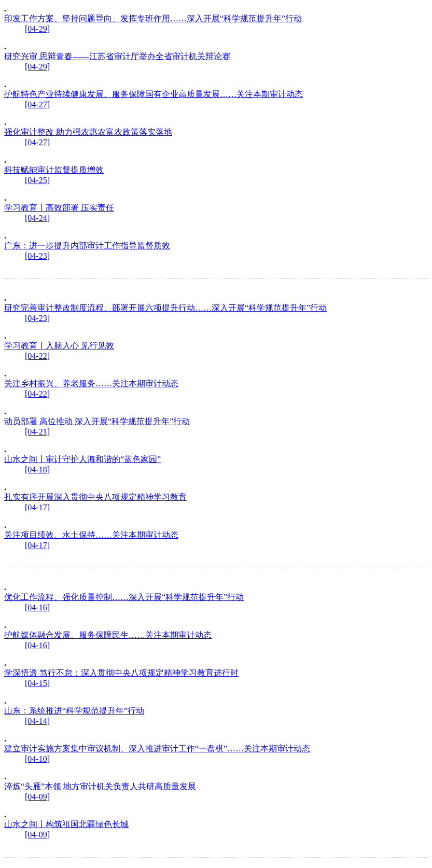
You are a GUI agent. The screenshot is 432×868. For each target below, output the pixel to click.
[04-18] (37, 470)
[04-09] (37, 797)
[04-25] (37, 180)
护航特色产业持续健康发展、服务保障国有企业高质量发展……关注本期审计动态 (154, 94)
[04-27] (37, 104)
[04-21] (37, 432)
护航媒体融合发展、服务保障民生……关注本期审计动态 (108, 635)
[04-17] (37, 507)
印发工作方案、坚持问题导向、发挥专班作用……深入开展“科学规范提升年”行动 (153, 18)
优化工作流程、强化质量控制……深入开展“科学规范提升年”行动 (124, 597)
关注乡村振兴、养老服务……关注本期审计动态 (91, 383)
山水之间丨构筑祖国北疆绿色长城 (66, 824)
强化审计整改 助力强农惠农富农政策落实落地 (88, 132)
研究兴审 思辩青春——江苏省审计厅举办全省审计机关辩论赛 (117, 56)
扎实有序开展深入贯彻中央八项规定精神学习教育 (95, 497)
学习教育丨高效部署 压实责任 (59, 208)
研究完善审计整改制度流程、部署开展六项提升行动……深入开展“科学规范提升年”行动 (165, 308)
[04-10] (37, 759)
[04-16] (37, 607)
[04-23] (37, 256)
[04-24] (37, 218)
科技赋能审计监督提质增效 (54, 170)
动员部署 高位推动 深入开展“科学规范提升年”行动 (97, 421)
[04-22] (37, 356)
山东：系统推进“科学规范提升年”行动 (74, 711)
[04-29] (37, 29)
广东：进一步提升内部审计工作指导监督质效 (87, 246)
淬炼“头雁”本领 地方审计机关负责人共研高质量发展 (100, 786)
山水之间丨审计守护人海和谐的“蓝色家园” (82, 459)
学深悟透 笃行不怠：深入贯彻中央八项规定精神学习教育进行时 (121, 673)
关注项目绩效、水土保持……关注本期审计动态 (91, 535)
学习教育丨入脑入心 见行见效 (59, 346)
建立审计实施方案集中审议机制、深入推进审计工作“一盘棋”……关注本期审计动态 (157, 748)
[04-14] (37, 721)
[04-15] (37, 683)
